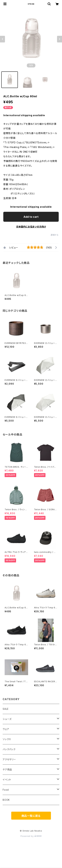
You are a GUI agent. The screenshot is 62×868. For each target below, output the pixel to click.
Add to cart (31, 217)
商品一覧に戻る (31, 816)
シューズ (7, 719)
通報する (55, 235)
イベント (7, 780)
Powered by (31, 836)
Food (6, 790)
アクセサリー (9, 759)
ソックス (7, 739)
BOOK (6, 800)
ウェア (6, 729)
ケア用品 (7, 769)
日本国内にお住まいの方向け (31, 227)
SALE (6, 709)
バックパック (9, 749)
